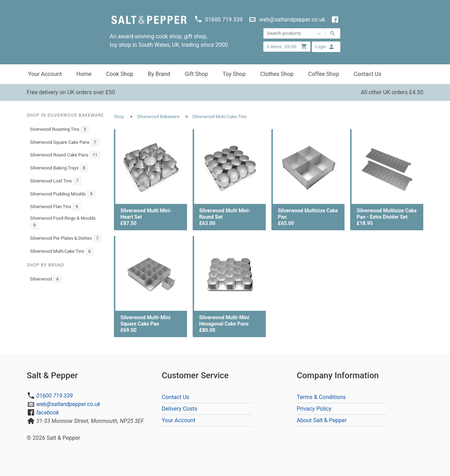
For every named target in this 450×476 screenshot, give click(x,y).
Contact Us (368, 74)
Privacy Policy (314, 409)
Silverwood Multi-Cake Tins (62, 251)
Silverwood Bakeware (158, 117)
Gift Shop (196, 74)
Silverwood (46, 279)
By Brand (159, 74)
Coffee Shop (324, 74)
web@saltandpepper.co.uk (68, 404)
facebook (47, 413)
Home (84, 74)
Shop (119, 117)
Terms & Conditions (321, 397)
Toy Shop (234, 74)
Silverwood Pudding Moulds (63, 194)
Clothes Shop (277, 74)
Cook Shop (120, 74)
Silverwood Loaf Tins (56, 181)
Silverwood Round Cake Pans (65, 155)
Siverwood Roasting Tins (60, 129)
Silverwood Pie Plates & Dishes (66, 238)
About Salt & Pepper (322, 420)
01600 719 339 (54, 396)
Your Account (45, 74)
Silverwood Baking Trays (59, 168)
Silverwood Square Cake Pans (65, 142)
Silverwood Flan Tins (56, 207)
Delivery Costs (179, 409)
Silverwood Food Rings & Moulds (63, 223)
